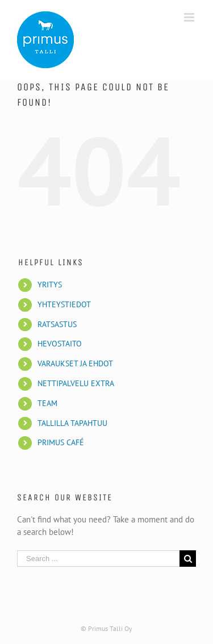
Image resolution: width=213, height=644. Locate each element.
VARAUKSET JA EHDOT (75, 363)
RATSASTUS (57, 324)
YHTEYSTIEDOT (64, 304)
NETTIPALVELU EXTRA (76, 383)
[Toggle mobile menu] (190, 17)
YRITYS (50, 285)
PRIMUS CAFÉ (61, 442)
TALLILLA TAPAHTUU (72, 423)
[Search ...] (98, 559)
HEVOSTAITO (60, 344)
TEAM (47, 403)
